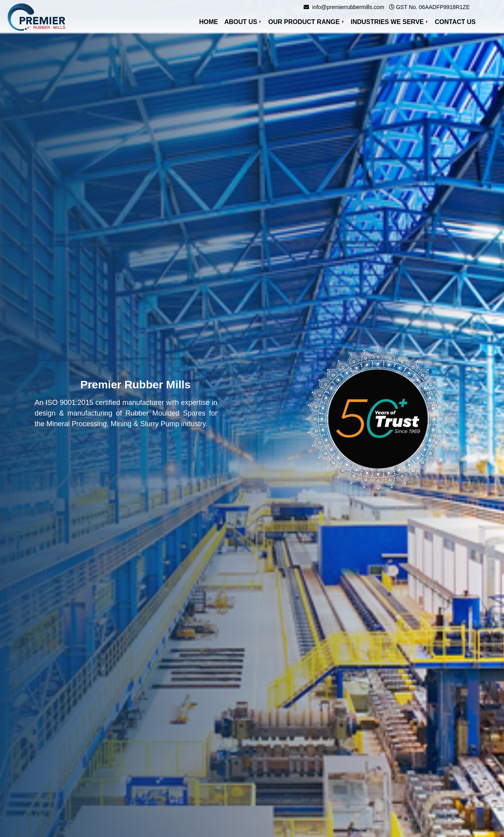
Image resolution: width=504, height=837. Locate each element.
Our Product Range (304, 22)
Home (210, 21)
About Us (241, 22)
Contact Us (455, 22)
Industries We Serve (387, 22)
